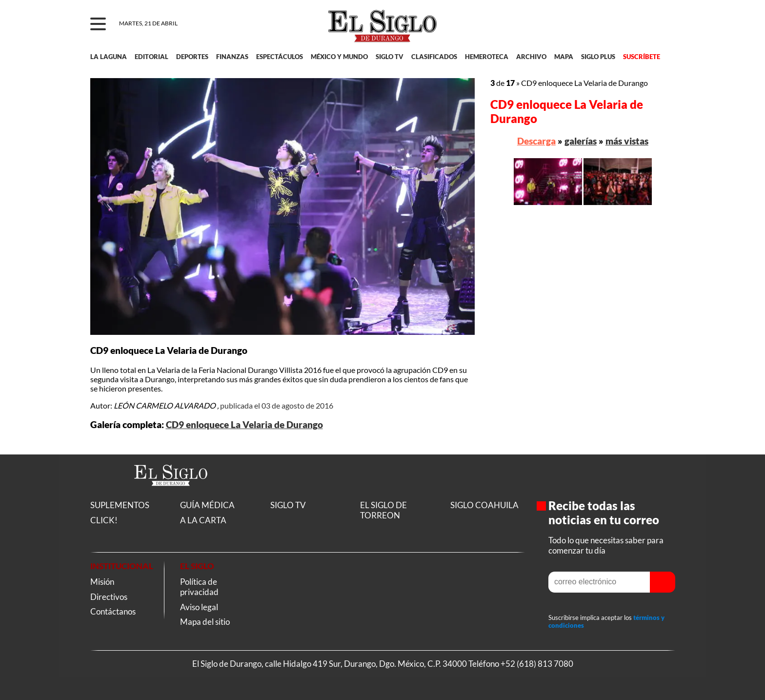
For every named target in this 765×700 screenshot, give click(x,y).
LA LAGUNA (109, 57)
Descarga (536, 141)
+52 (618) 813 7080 (537, 664)
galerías (581, 141)
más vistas (627, 141)
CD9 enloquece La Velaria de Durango (244, 425)
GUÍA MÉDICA (207, 505)
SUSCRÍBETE (642, 57)
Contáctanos (113, 611)
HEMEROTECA (487, 57)
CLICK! (104, 520)
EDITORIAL (151, 57)
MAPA (564, 57)
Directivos (109, 597)
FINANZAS (232, 57)
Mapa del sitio (205, 622)
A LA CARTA (203, 520)
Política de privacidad (199, 587)
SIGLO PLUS (598, 57)
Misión (102, 582)
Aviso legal (199, 607)
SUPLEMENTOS (120, 505)
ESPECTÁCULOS (280, 57)
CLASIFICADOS (434, 57)
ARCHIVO (531, 57)
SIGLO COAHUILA (484, 505)
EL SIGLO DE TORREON (383, 510)
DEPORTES (192, 57)
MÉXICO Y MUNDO (339, 57)
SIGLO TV (390, 57)
